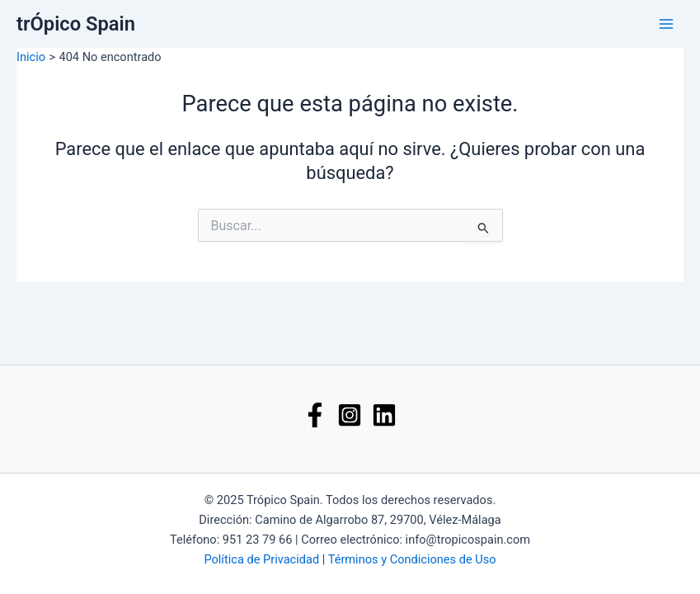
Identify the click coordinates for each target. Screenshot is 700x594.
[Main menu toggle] (666, 24)
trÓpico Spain (76, 24)
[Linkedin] (384, 415)
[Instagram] (350, 415)
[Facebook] (315, 415)
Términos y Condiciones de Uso (412, 559)
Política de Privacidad (261, 559)
